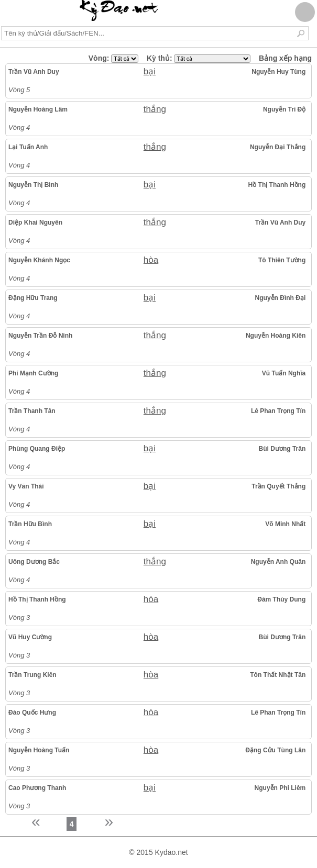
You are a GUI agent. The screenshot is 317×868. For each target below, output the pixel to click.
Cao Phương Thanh (37, 788)
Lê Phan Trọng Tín (278, 411)
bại (150, 71)
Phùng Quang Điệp (37, 449)
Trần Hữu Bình (30, 524)
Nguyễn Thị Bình (33, 185)
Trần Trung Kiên (32, 675)
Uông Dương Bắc (34, 562)
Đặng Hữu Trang (33, 298)
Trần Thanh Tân (32, 411)
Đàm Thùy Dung (281, 599)
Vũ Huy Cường (30, 637)
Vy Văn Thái (26, 486)
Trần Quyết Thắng (278, 486)
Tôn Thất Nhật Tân (278, 675)
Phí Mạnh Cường (33, 373)
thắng (155, 109)
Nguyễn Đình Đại (281, 298)
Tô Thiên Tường (282, 260)
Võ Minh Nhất (285, 524)
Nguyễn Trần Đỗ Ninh (40, 336)
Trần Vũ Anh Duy (34, 72)
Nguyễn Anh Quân (278, 562)
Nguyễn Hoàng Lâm (38, 109)
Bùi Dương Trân (282, 449)
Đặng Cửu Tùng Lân (275, 750)
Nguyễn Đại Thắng (278, 147)
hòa (151, 260)
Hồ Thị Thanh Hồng (277, 185)
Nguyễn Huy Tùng (278, 72)
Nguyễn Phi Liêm (280, 788)
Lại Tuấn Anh (28, 147)
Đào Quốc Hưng (32, 713)
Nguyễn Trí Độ (284, 109)
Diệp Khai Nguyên (35, 222)
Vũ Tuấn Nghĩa (284, 373)
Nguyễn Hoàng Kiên (276, 336)
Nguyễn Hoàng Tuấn (39, 750)
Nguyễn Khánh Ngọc (39, 260)
